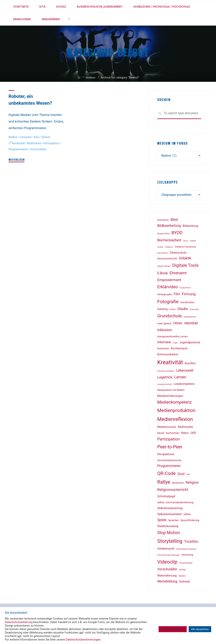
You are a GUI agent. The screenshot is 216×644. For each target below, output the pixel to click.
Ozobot (47, 137)
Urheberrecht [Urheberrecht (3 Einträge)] (166, 550)
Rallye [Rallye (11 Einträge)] (164, 483)
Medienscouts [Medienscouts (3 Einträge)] (167, 428)
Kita (38, 137)
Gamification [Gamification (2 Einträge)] (187, 303)
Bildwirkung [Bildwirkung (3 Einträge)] (190, 227)
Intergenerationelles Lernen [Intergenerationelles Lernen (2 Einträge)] (172, 337)
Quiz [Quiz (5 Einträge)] (181, 475)
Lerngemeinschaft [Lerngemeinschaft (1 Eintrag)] (165, 385)
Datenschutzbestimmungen (83, 640)
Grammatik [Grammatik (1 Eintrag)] (194, 310)
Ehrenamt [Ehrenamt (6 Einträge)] (178, 274)
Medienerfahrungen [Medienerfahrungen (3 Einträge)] (170, 397)
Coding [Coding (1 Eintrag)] (160, 248)
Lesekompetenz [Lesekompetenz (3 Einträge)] (184, 385)
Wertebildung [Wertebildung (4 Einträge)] (167, 582)
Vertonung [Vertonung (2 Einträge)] (187, 556)
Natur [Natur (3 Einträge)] (185, 434)
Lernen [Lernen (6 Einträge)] (180, 378)
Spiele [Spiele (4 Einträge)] (162, 521)
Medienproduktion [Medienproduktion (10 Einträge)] (176, 411)
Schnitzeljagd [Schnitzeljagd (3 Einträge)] (166, 497)
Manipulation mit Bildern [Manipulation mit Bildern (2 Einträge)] (171, 391)
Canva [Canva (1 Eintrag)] (185, 242)
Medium (91, 81)
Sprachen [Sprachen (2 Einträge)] (173, 521)
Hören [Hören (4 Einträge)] (178, 324)
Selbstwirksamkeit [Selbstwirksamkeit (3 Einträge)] (169, 515)
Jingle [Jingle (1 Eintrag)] (175, 344)
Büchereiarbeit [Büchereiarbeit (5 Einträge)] (169, 241)
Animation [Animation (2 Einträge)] (163, 221)
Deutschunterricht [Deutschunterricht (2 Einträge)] (167, 260)
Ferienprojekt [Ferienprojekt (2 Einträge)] (165, 295)
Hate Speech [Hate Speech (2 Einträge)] (164, 324)
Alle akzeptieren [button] (200, 629)
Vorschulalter (40, 149)
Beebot (13, 137)
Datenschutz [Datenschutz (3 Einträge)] (178, 254)
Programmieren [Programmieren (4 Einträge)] (169, 467)
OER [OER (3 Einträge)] (193, 434)
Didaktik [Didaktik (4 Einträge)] (185, 259)
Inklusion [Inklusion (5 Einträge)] (165, 331)
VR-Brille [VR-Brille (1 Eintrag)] (182, 571)
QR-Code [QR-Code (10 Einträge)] (166, 474)
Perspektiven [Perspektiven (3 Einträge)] (166, 455)
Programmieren (19, 149)
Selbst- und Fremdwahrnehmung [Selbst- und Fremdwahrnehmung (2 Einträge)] (175, 503)
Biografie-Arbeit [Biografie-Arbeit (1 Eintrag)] (163, 234)
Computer (26, 137)
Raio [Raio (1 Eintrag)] (188, 475)
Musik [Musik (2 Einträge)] (161, 434)
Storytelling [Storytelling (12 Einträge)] (170, 542)
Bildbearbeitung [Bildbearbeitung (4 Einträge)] (169, 227)
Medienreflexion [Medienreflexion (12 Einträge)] (175, 420)
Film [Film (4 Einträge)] (177, 295)
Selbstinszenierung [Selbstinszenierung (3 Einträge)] (170, 509)
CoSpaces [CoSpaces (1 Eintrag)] (169, 248)
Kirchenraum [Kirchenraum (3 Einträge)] (179, 349)
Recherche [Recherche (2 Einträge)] (178, 484)
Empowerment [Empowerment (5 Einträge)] (169, 281)
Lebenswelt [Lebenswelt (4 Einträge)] (185, 371)
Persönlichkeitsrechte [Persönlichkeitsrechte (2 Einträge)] (169, 461)
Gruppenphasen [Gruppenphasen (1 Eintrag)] (190, 318)
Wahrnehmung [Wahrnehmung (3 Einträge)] (167, 577)
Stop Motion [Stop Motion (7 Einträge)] (169, 534)
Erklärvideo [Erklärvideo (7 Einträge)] (168, 288)
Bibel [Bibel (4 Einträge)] (174, 221)
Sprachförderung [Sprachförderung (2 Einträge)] (190, 521)
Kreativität (19, 143)
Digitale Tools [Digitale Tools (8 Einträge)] (186, 266)
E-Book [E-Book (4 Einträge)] (162, 274)
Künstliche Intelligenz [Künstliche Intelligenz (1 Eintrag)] (166, 372)
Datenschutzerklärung (19, 622)
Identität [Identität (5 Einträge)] (191, 324)
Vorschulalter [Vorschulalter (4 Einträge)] (167, 570)
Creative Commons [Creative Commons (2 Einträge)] (185, 248)
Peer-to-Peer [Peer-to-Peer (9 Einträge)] (170, 448)
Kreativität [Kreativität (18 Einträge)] (170, 363)
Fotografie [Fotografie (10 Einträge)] (168, 303)
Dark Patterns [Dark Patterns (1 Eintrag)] (163, 254)
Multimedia (35, 143)
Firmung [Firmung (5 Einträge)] (189, 295)
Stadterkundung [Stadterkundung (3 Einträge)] (168, 527)
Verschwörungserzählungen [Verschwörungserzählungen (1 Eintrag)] (168, 556)
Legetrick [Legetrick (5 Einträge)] (165, 378)
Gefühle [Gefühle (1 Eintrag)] (173, 310)
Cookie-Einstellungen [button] (173, 629)
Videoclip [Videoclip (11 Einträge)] (167, 563)
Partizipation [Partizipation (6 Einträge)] (168, 440)
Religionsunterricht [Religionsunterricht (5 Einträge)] (173, 491)
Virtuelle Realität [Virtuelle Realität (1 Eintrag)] (186, 564)
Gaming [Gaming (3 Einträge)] (162, 310)
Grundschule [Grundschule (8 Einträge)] (170, 317)
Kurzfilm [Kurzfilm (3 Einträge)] (190, 364)
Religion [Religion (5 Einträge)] (192, 483)
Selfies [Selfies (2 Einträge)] (187, 515)
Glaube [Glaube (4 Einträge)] (183, 310)
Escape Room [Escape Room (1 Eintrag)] (185, 289)
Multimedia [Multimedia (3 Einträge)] (185, 428)
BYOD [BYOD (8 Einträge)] (177, 234)
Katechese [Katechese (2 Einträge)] (163, 349)
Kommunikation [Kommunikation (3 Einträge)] (168, 355)
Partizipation (53, 143)
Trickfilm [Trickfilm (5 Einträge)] (191, 543)
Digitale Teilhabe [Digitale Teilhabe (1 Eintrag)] (164, 267)
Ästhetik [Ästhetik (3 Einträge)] (184, 583)
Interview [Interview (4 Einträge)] (164, 343)
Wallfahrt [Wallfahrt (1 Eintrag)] (182, 577)
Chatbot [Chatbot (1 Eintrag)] (193, 242)
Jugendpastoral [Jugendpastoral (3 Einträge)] (190, 343)
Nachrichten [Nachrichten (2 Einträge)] (173, 434)
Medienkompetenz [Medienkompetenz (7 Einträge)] (175, 403)
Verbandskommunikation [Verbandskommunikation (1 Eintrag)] (186, 550)
